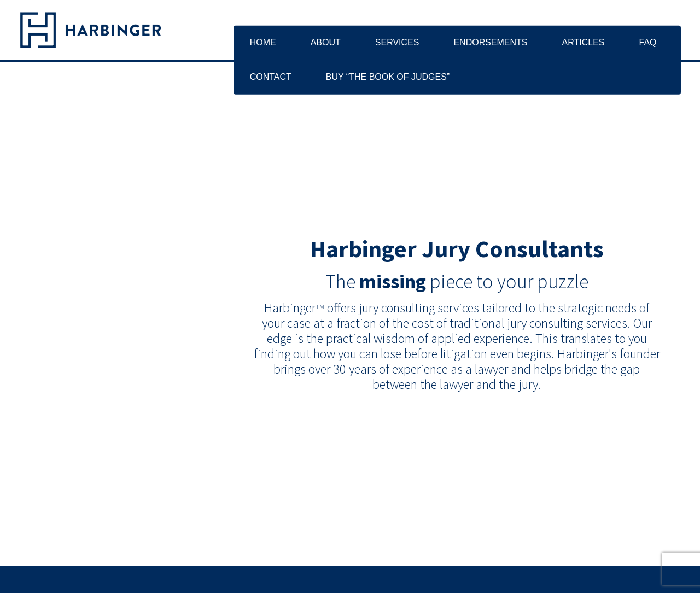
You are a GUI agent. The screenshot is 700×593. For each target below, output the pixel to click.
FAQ (647, 42)
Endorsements (490, 42)
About (326, 42)
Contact (271, 77)
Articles (584, 42)
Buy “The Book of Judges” (388, 77)
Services (397, 42)
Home (263, 42)
